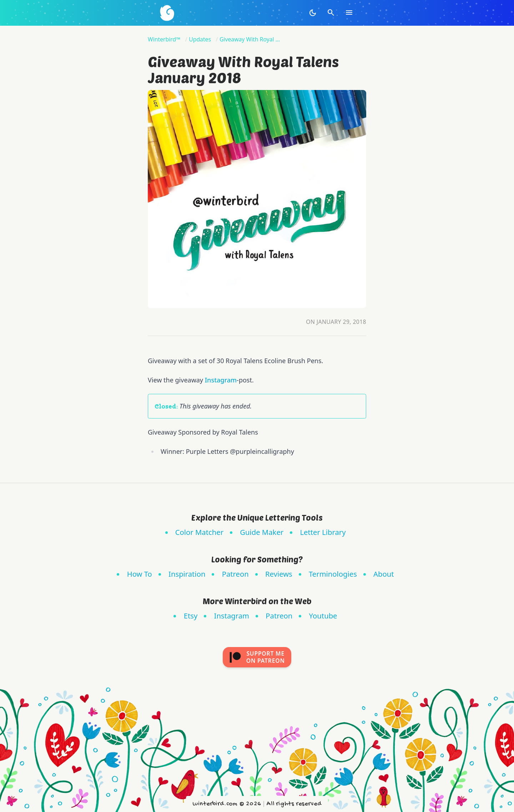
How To (140, 574)
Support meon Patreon (257, 657)
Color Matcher (199, 532)
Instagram (221, 380)
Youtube (323, 616)
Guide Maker (262, 532)
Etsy (191, 616)
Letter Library (323, 532)
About (384, 574)
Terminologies (333, 574)
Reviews (279, 574)
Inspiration (187, 574)
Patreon (235, 574)
